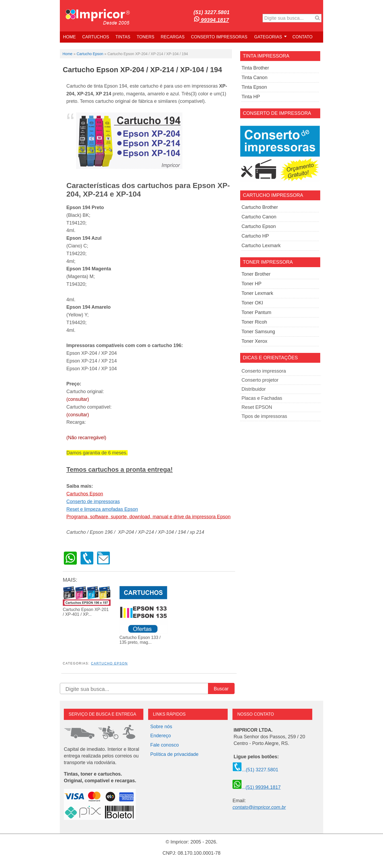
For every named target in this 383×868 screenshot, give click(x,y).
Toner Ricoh (254, 322)
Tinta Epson (254, 87)
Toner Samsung (258, 332)
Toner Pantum (256, 312)
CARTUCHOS (96, 37)
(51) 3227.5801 (212, 12)
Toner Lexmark (257, 293)
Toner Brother (256, 274)
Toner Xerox (254, 341)
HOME (69, 37)
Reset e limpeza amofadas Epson (102, 509)
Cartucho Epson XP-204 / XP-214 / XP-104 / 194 (142, 70)
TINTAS (123, 37)
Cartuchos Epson (85, 494)
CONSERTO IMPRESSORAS (219, 37)
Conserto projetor (260, 380)
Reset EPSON (257, 407)
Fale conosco (165, 745)
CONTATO (302, 37)
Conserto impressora (264, 371)
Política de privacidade (174, 754)
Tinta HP (251, 97)
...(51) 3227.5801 (255, 770)
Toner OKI (252, 303)
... (257, 787)
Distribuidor (254, 389)
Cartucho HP (255, 236)
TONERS (145, 37)
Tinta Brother (255, 68)
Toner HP (251, 284)
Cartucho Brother (260, 207)
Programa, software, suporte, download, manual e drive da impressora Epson (149, 517)
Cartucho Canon (259, 217)
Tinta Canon (254, 78)
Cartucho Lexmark (261, 246)
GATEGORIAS (268, 37)
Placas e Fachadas (262, 398)
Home (67, 54)
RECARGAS (173, 37)
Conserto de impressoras (93, 502)
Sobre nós (161, 727)
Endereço (161, 736)
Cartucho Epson (90, 54)
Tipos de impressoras (264, 416)
